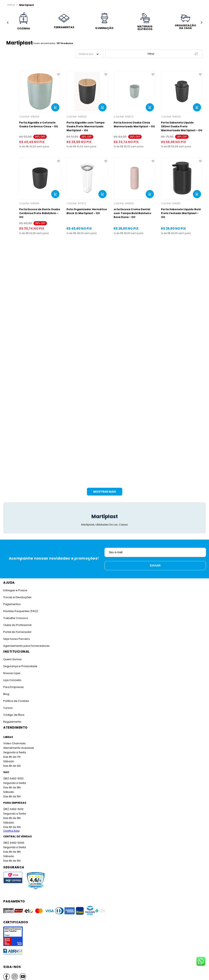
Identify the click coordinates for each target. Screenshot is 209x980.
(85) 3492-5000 (14, 839)
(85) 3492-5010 (13, 805)
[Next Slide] (201, 23)
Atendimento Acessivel (18, 744)
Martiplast (26, 5)
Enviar (155, 562)
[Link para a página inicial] (11, 5)
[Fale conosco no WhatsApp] (201, 962)
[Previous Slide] (8, 23)
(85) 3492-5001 (13, 775)
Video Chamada (14, 739)
